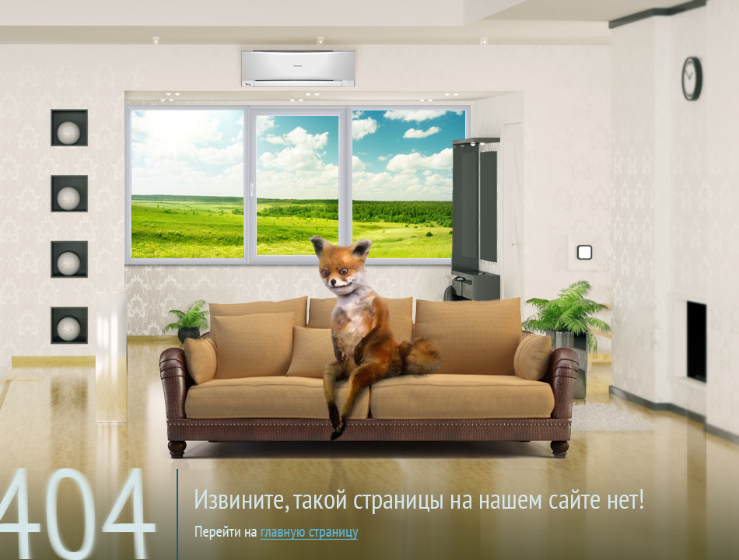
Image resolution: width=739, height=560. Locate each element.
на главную (379, 485)
